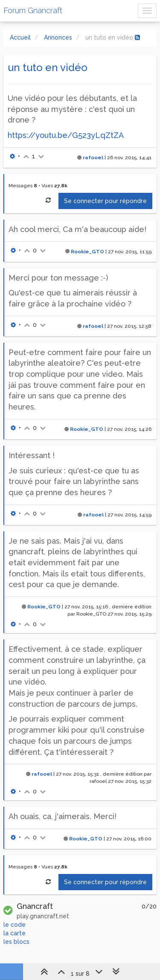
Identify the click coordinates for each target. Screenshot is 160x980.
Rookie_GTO (87, 252)
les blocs (16, 942)
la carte (15, 933)
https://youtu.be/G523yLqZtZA (66, 135)
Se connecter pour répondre (105, 201)
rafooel (93, 158)
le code (15, 925)
